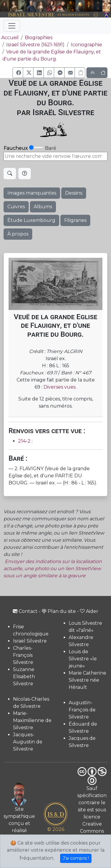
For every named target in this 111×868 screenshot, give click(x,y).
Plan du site (59, 611)
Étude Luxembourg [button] (31, 220)
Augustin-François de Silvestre (82, 710)
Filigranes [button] (75, 220)
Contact (25, 611)
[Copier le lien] (80, 73)
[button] (18, 73)
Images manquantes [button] (32, 193)
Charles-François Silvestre (23, 655)
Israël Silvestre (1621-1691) (35, 45)
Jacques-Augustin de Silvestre (28, 742)
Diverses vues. (60, 387)
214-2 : (25, 441)
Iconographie (86, 45)
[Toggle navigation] (12, 26)
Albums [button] (43, 207)
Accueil (9, 38)
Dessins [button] (74, 193)
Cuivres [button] (16, 207)
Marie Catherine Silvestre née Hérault (87, 680)
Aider (89, 611)
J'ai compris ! (76, 858)
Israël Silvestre (30, 641)
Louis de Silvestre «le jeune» (83, 659)
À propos (18, 234)
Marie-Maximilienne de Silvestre (32, 720)
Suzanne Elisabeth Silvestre (24, 677)
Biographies (39, 38)
